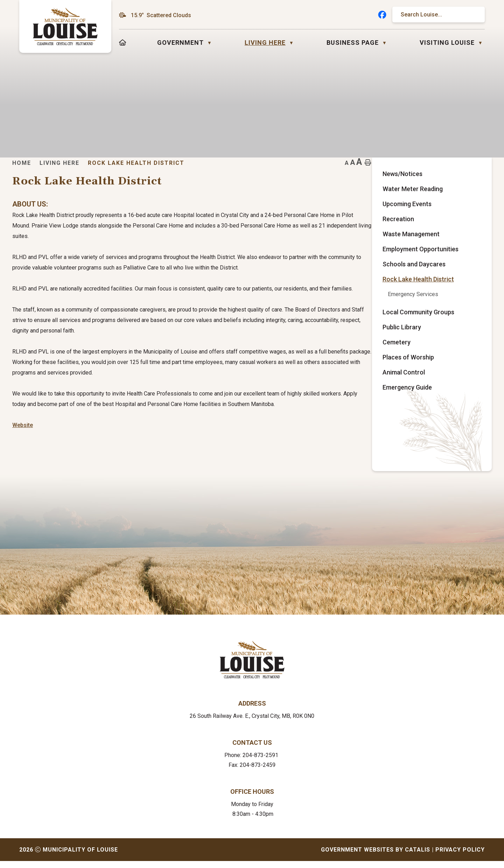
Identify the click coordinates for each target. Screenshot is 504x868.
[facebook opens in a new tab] (382, 15)
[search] (435, 15)
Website (157, 446)
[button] (473, 15)
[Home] (123, 43)
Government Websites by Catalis (376, 857)
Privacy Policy (460, 857)
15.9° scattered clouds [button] (161, 15)
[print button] (474, 173)
